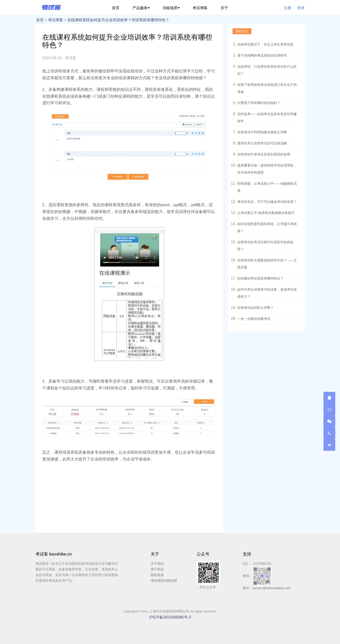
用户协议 (157, 569)
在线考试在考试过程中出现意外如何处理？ (265, 246)
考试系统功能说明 (164, 581)
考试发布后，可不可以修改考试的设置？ (267, 202)
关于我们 (157, 564)
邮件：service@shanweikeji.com (267, 588)
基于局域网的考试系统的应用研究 (262, 55)
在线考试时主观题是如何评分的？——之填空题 (267, 264)
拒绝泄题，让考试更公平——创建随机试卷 (267, 187)
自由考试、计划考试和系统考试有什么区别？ (267, 70)
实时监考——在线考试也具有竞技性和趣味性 (267, 117)
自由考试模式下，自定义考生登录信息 (265, 44)
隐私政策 (157, 575)
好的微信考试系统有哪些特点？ (260, 278)
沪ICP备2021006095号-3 (170, 617)
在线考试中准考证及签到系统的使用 (264, 154)
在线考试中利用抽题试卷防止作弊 (262, 132)
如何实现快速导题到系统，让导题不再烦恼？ (267, 227)
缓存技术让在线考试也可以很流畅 (262, 143)
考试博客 (55, 20)
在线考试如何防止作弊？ (255, 308)
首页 (40, 20)
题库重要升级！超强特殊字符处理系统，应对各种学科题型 (267, 169)
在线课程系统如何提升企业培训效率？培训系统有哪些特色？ (118, 20)
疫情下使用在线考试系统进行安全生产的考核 (267, 88)
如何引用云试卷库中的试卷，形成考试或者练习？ (267, 293)
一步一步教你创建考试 (254, 319)
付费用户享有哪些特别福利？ (259, 103)
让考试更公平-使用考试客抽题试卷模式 (266, 213)
